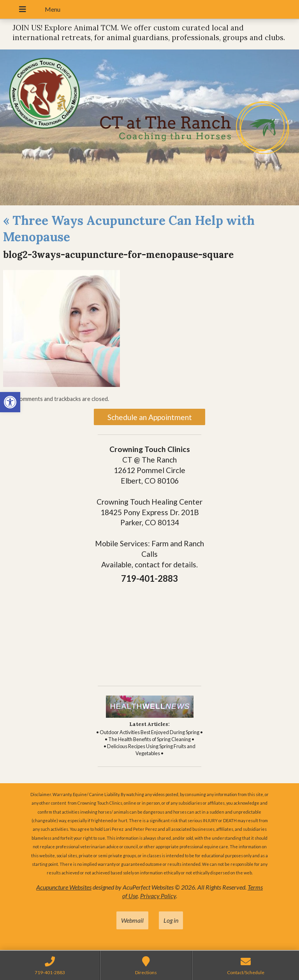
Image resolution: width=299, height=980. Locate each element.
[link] (10, 402)
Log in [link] (171, 920)
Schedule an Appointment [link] (150, 417)
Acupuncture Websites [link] (64, 887)
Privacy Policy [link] (158, 896)
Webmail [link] (132, 920)
